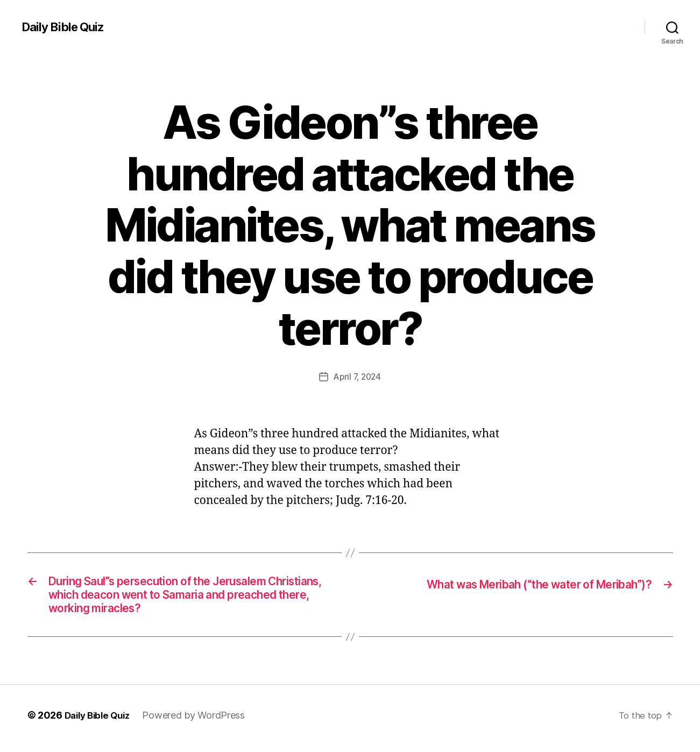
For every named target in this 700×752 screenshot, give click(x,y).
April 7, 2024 (358, 377)
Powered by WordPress (200, 722)
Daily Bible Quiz (66, 27)
